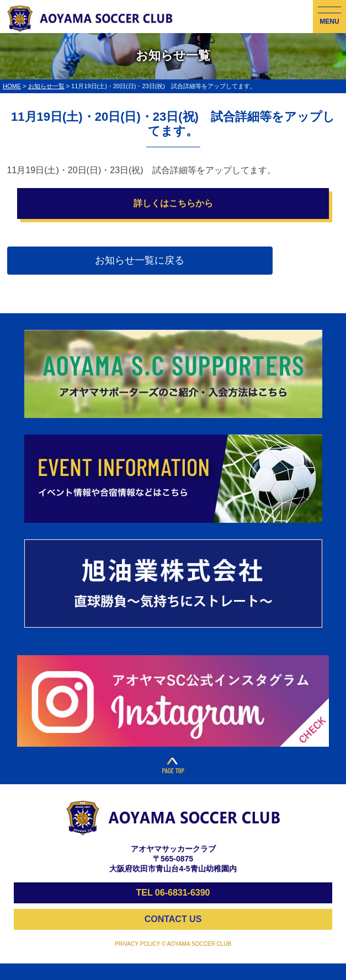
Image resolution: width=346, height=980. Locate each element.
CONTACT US (173, 919)
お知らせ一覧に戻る (140, 260)
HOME (12, 86)
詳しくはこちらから (173, 203)
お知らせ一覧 (46, 86)
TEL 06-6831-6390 (173, 893)
